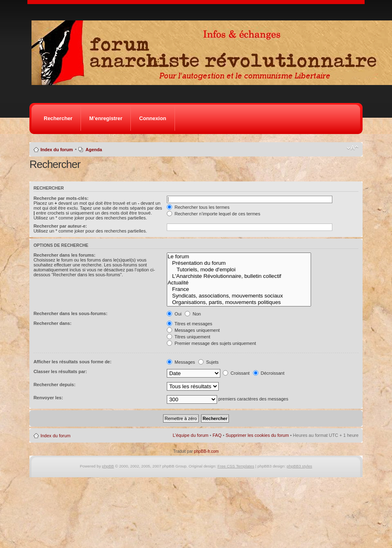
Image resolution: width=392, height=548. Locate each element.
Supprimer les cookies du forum (257, 435)
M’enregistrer (106, 118)
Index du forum (57, 150)
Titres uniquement (189, 337)
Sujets (208, 362)
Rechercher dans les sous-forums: (71, 313)
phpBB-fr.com (207, 451)
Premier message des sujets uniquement (211, 343)
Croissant (236, 373)
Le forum (239, 257)
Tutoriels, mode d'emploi (239, 270)
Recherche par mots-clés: (61, 198)
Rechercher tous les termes (198, 207)
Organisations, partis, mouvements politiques (239, 302)
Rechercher (58, 118)
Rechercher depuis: (55, 385)
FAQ (217, 435)
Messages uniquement (193, 330)
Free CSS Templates (236, 466)
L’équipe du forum (191, 435)
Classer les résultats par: (60, 371)
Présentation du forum (239, 263)
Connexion (152, 118)
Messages (181, 362)
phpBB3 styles (299, 466)
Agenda (94, 150)
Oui (174, 314)
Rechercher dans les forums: (65, 255)
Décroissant (269, 373)
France (239, 289)
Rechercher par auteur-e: (60, 226)
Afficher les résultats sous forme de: (73, 362)
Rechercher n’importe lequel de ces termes (214, 214)
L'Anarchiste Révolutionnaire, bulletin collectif (239, 276)
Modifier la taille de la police (353, 148)
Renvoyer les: (48, 398)
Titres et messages (189, 324)
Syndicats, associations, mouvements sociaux (239, 296)
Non (193, 314)
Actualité (239, 283)
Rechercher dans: (53, 323)
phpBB (108, 466)
